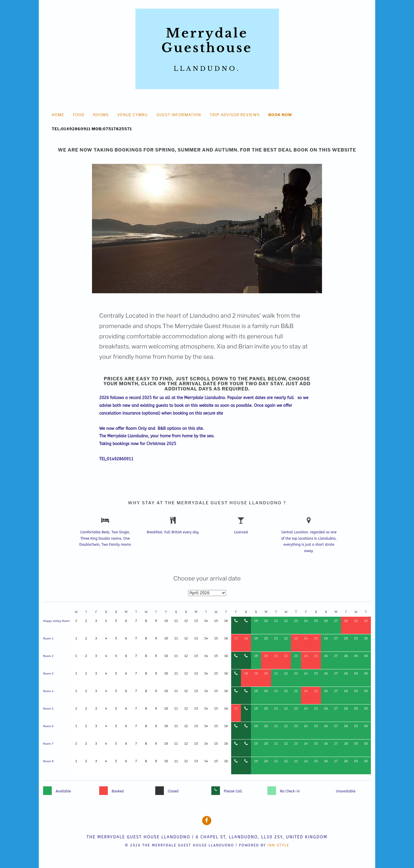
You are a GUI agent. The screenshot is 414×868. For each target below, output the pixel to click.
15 (216, 621)
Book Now (280, 115)
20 (266, 621)
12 (186, 621)
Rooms (101, 115)
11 (176, 621)
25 (316, 621)
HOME (58, 115)
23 (296, 621)
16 (226, 621)
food (79, 115)
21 (276, 621)
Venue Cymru (133, 115)
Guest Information (179, 115)
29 (356, 621)
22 (286, 621)
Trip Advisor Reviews (235, 115)
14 (206, 621)
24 (306, 621)
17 (236, 638)
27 (336, 621)
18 (246, 638)
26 (326, 621)
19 (256, 621)
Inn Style (278, 845)
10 (166, 621)
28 (346, 621)
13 (196, 621)
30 (366, 621)
